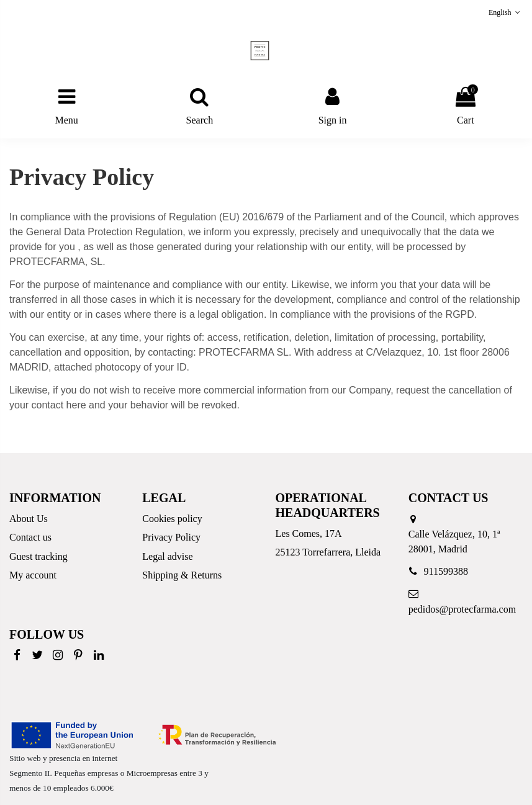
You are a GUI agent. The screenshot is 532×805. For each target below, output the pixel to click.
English (506, 12)
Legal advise (167, 556)
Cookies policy (172, 519)
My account (33, 575)
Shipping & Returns (182, 575)
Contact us (30, 537)
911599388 (446, 571)
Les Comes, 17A (309, 533)
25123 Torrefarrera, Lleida (328, 552)
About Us (29, 519)
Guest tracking (38, 556)
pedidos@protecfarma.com (462, 609)
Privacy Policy (171, 537)
